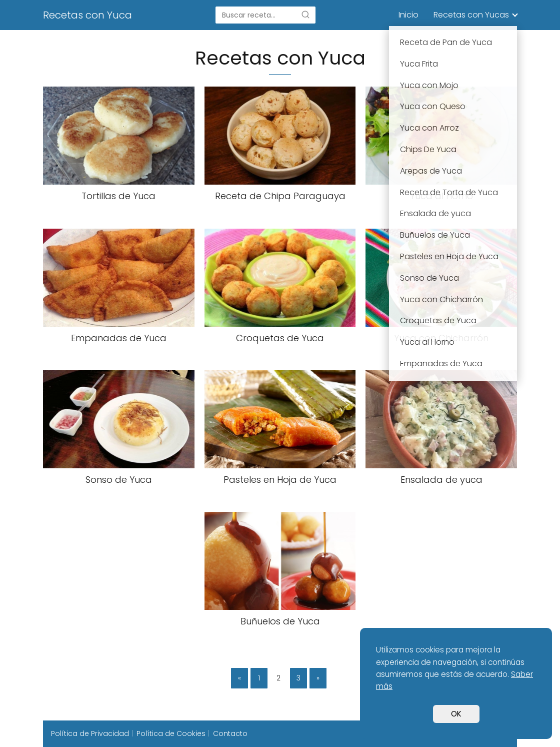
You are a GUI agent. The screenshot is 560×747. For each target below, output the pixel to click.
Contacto (230, 733)
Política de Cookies (171, 733)
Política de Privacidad (90, 733)
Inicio (408, 15)
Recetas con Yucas (471, 15)
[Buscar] (305, 15)
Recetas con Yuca (87, 15)
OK (456, 714)
